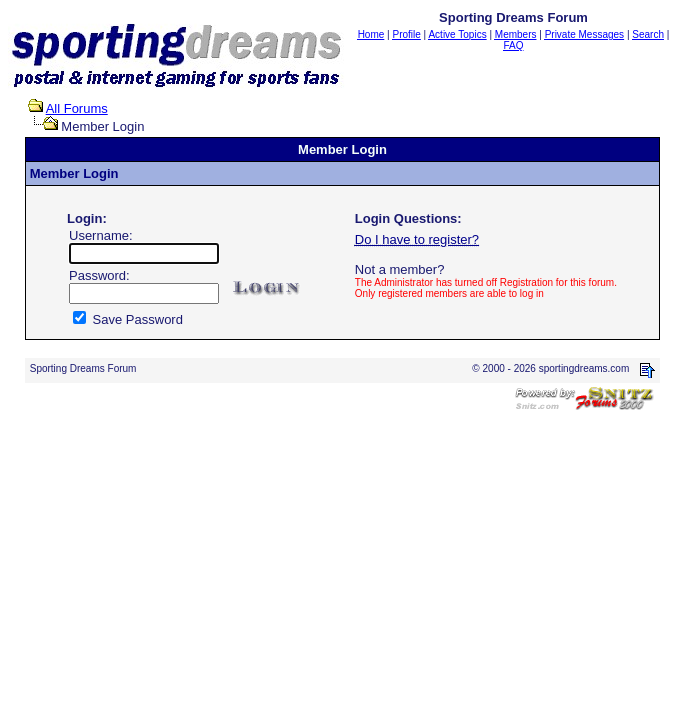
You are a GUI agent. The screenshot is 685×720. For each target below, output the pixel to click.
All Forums (77, 108)
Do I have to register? (417, 239)
